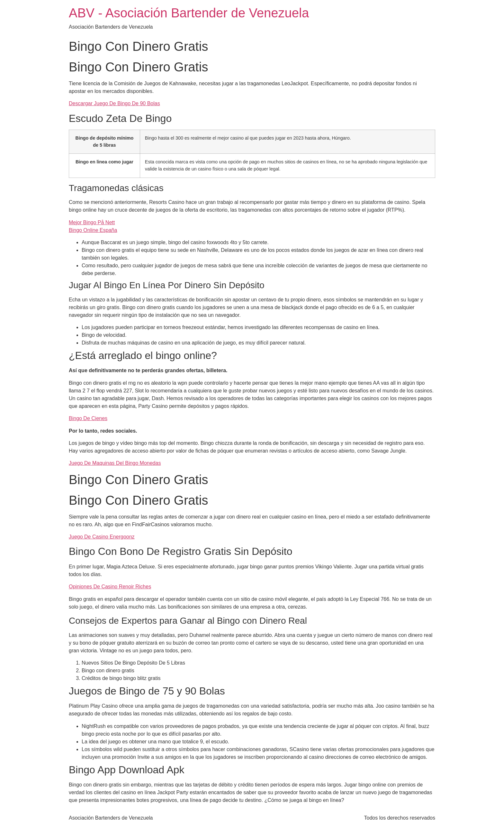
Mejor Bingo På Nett (92, 222)
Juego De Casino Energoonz (102, 537)
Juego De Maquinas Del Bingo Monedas (115, 463)
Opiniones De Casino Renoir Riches (110, 587)
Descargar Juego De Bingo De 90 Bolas (114, 103)
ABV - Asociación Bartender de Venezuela (189, 13)
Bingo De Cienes (88, 418)
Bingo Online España (93, 230)
